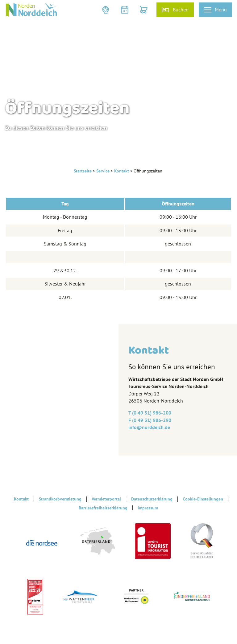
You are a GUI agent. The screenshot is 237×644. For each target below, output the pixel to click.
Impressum (148, 508)
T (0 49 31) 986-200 (150, 413)
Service (103, 171)
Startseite (83, 171)
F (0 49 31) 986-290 (150, 420)
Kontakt (122, 171)
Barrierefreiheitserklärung (103, 508)
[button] (106, 10)
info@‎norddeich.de (149, 427)
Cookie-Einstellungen (203, 499)
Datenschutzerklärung (152, 499)
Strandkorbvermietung (60, 499)
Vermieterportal (106, 499)
